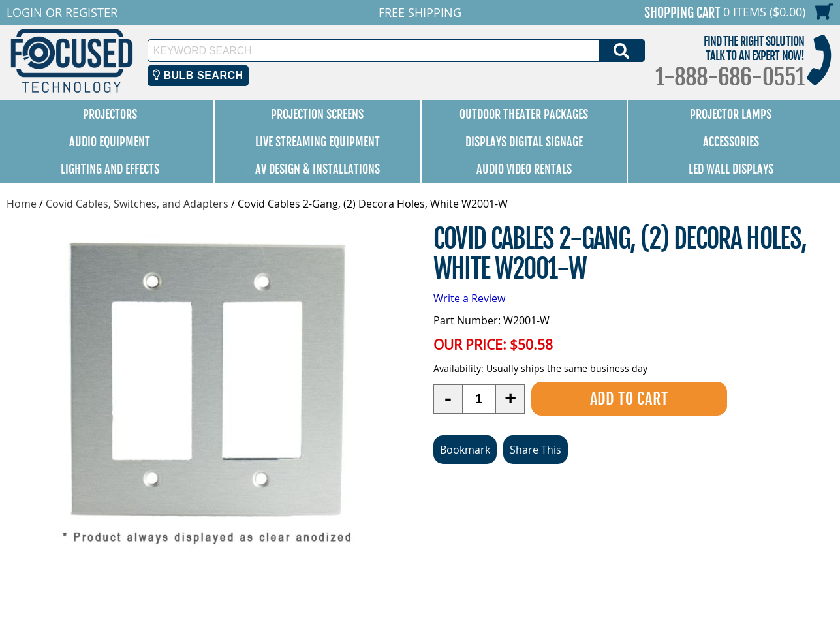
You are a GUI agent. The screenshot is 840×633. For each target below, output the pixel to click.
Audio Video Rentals (524, 169)
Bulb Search (198, 75)
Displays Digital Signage (524, 142)
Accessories (731, 142)
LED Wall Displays (731, 169)
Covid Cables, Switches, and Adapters (137, 204)
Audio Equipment (110, 142)
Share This (536, 450)
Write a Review (469, 298)
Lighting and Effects (110, 169)
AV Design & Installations (318, 169)
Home (22, 204)
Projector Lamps (731, 114)
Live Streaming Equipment (318, 142)
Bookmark (465, 450)
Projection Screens (317, 114)
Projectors (110, 114)
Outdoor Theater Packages (524, 114)
